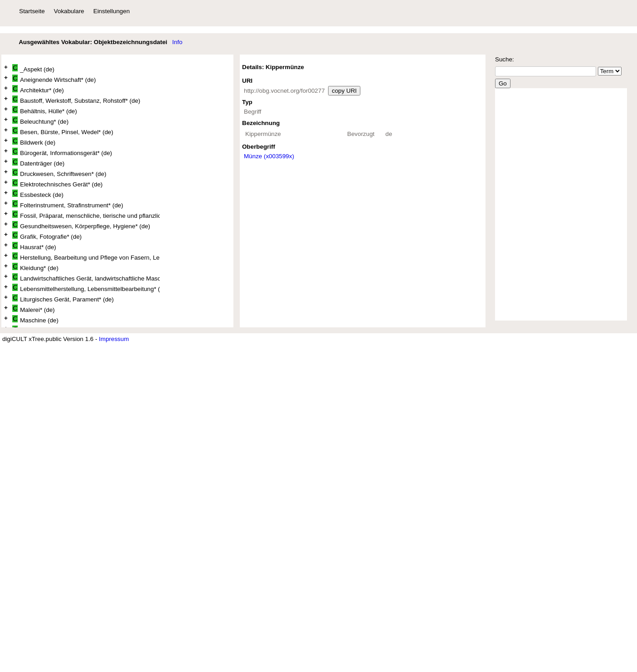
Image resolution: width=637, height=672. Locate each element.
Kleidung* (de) (35, 267)
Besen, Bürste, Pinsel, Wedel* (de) (63, 131)
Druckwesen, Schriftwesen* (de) (59, 173)
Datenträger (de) (38, 163)
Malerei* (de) (33, 309)
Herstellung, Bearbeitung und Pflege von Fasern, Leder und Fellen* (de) (86, 257)
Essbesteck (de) (38, 194)
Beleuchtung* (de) (40, 121)
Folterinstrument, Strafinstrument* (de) (68, 204)
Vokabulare (69, 11)
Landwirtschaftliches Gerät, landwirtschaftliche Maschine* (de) (86, 278)
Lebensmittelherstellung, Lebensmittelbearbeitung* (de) (86, 288)
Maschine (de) (35, 319)
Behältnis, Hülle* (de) (45, 110)
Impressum (114, 339)
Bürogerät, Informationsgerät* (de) (62, 152)
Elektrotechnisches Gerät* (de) (58, 183)
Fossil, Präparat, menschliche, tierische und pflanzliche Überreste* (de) (86, 215)
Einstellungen (111, 11)
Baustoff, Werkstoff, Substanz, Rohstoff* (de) (76, 100)
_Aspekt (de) (33, 68)
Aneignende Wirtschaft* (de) (54, 79)
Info (177, 42)
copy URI (344, 91)
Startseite (32, 11)
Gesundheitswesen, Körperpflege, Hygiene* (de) (81, 225)
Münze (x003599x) (269, 156)
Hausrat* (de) (34, 246)
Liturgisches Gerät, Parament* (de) (63, 298)
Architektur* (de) (38, 89)
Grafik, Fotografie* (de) (47, 236)
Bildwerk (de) (34, 142)
